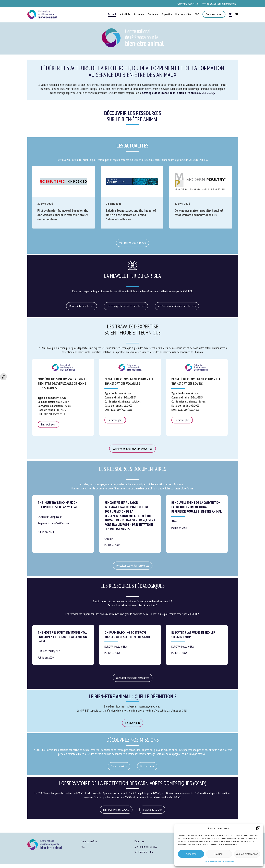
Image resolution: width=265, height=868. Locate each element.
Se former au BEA (144, 852)
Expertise (140, 841)
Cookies (206, 862)
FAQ (83, 847)
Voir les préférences (247, 854)
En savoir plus (48, 424)
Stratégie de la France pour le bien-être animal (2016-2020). (178, 93)
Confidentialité (216, 862)
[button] (258, 828)
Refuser (219, 854)
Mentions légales (228, 862)
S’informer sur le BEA (146, 847)
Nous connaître (89, 841)
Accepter (191, 854)
